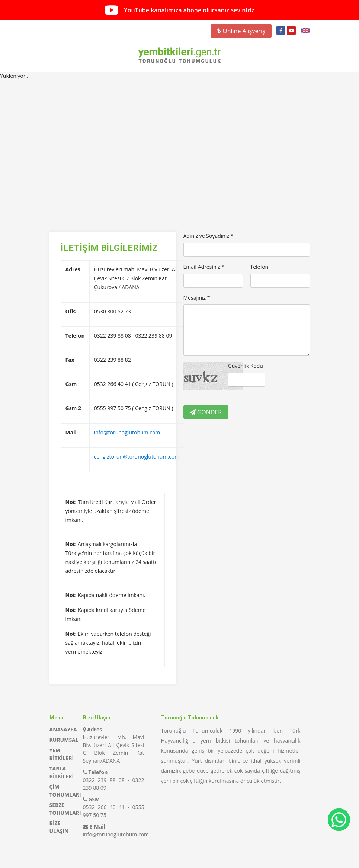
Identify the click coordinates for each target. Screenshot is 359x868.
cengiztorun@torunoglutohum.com (137, 457)
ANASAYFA (63, 729)
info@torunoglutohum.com (127, 432)
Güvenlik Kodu (246, 366)
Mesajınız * (197, 298)
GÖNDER (206, 412)
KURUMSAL (64, 740)
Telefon (259, 267)
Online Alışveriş (241, 31)
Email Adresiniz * (204, 267)
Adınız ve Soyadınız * (209, 236)
